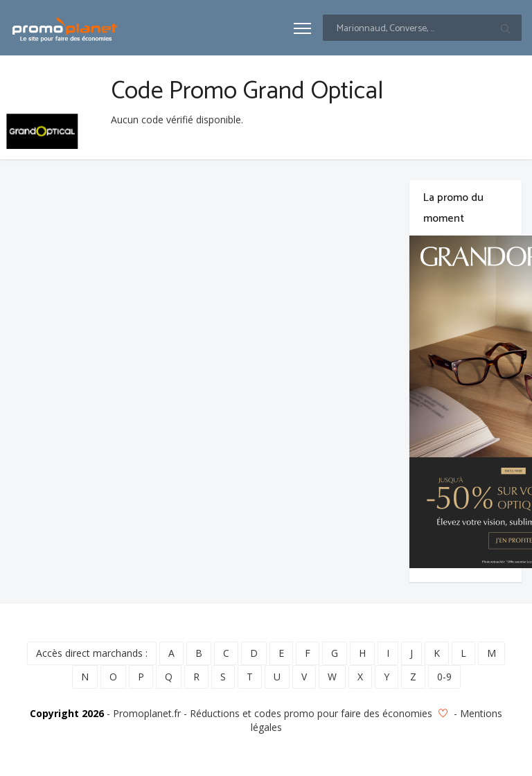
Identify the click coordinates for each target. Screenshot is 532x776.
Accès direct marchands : (92, 653)
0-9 (444, 677)
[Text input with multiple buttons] (422, 28)
